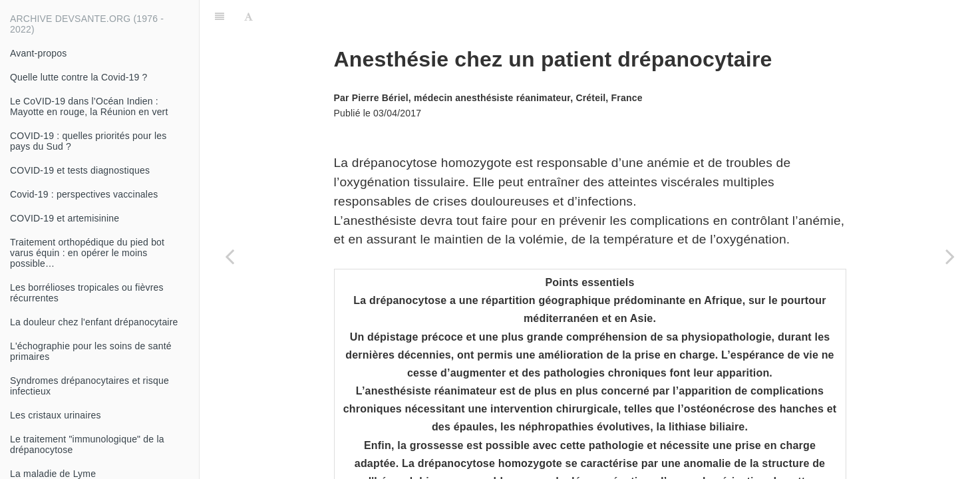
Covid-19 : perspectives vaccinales (84, 194)
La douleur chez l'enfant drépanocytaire (94, 322)
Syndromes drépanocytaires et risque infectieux (89, 386)
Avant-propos (38, 53)
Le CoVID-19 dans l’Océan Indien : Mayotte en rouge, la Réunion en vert (89, 106)
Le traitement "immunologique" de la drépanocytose (87, 444)
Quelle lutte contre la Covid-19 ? (79, 77)
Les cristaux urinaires (56, 415)
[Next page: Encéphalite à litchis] (950, 256)
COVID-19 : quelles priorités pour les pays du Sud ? (88, 141)
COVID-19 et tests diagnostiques (80, 170)
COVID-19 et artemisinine (65, 218)
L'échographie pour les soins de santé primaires (91, 351)
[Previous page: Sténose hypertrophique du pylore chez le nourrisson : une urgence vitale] (230, 256)
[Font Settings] (248, 17)
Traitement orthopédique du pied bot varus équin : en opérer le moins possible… (87, 253)
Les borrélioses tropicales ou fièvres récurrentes (87, 293)
